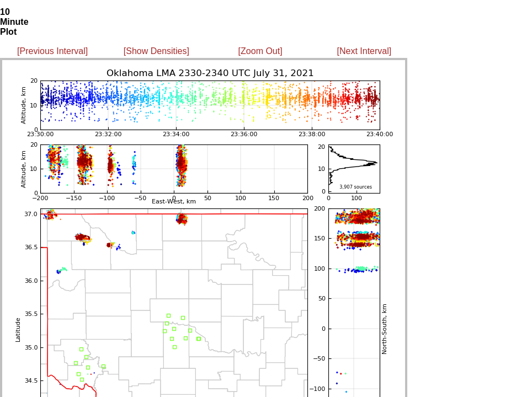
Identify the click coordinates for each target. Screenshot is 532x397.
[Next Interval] (365, 51)
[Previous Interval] (52, 51)
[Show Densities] (156, 51)
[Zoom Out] (260, 51)
